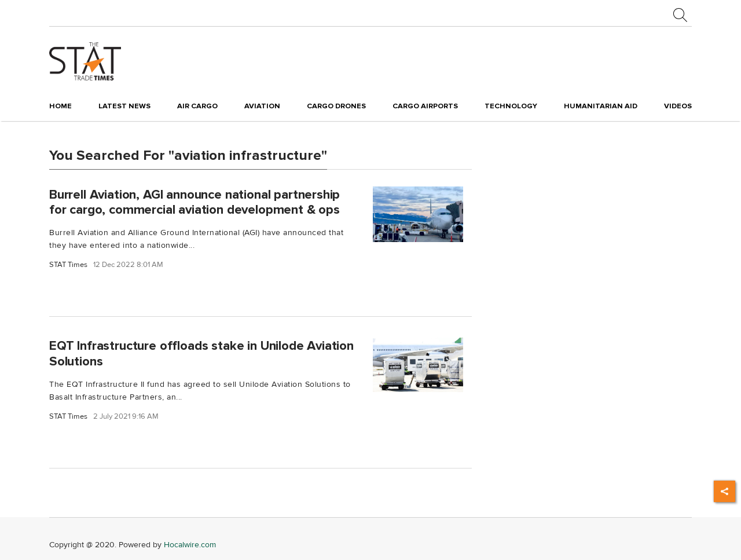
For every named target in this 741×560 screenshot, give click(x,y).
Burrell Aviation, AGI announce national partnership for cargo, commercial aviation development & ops (195, 202)
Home (60, 106)
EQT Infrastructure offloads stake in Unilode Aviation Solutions (201, 354)
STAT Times (68, 265)
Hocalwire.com (190, 545)
